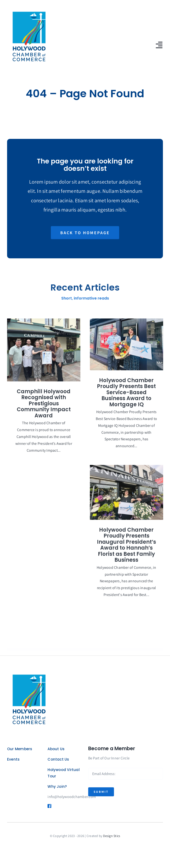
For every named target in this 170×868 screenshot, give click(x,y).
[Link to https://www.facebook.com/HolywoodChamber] (48, 806)
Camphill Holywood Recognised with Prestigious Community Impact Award (44, 406)
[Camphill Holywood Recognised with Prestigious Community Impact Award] (44, 353)
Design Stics (112, 836)
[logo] (28, 9)
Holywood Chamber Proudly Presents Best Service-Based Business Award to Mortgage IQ (126, 395)
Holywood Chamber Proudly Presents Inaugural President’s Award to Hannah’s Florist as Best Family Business (126, 548)
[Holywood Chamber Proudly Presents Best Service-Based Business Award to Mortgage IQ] (126, 347)
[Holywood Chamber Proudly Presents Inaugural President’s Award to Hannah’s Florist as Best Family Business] (126, 495)
